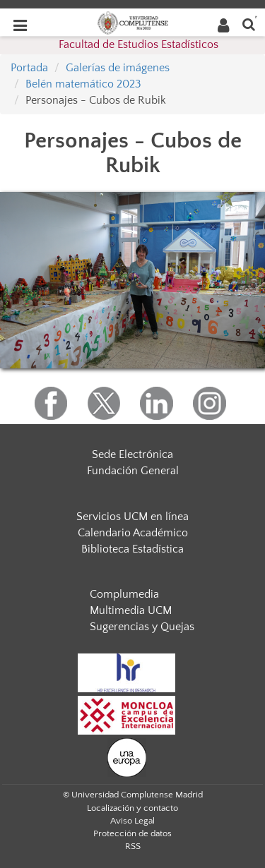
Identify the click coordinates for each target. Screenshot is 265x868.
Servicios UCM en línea (132, 517)
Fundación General (133, 471)
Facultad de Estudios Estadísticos (139, 44)
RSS (133, 846)
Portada (29, 68)
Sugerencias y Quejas (142, 627)
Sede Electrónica (132, 454)
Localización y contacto (132, 808)
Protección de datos (132, 833)
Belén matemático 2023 (83, 84)
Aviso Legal (132, 821)
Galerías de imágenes (118, 68)
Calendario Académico (133, 533)
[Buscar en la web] (249, 24)
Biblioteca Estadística (132, 549)
